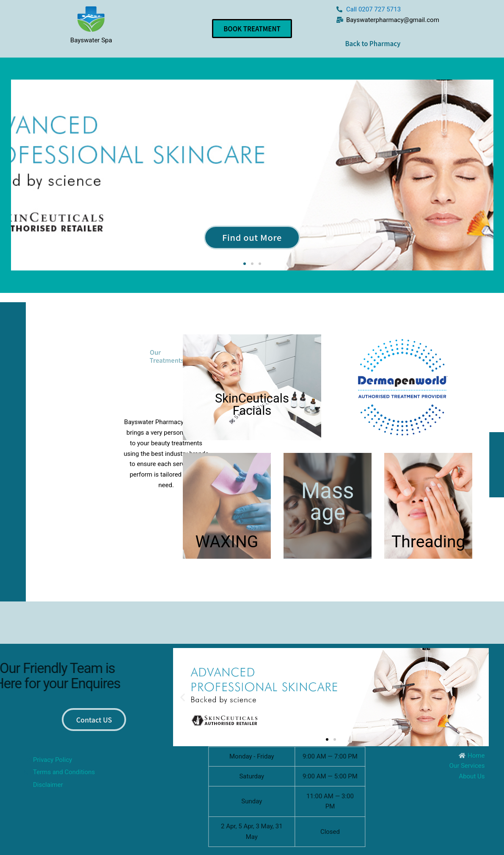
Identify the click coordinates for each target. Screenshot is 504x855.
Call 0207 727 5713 (373, 9)
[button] (245, 264)
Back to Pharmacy (373, 43)
